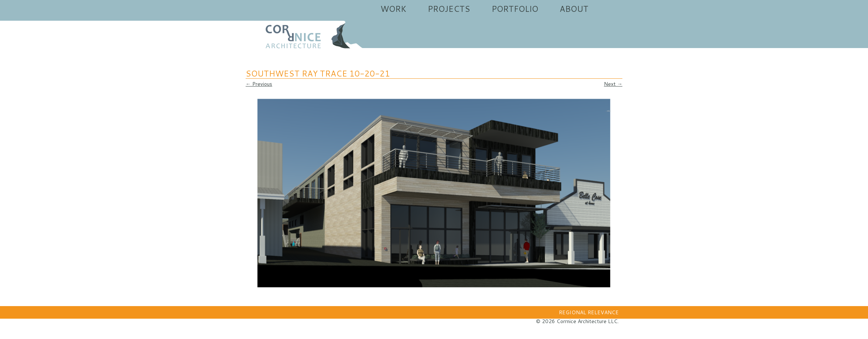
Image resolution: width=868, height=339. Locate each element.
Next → (613, 84)
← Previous (259, 84)
